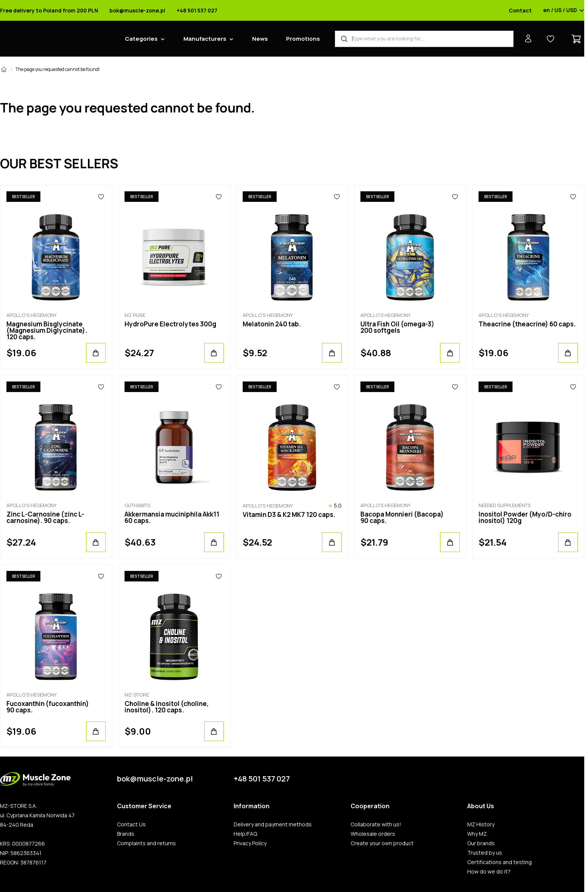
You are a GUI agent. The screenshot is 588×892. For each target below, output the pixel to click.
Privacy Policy (250, 843)
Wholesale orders (373, 834)
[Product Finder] (424, 39)
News (260, 39)
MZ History (481, 824)
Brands (126, 834)
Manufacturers (205, 39)
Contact (520, 11)
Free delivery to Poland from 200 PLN (49, 11)
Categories (141, 39)
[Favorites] (101, 197)
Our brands (481, 843)
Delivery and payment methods (273, 824)
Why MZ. (478, 834)
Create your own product (382, 843)
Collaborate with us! (376, 824)
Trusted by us (485, 853)
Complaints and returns (146, 843)
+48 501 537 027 (197, 11)
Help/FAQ (245, 834)
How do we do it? (489, 872)
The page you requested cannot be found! (58, 69)
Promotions (303, 39)
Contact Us (131, 824)
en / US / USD (564, 11)
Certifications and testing (499, 862)
